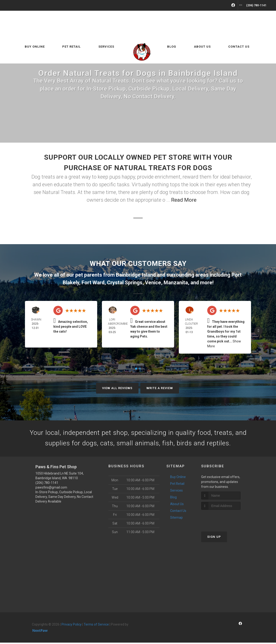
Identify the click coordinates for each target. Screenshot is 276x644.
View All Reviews (117, 388)
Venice (153, 283)
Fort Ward (93, 283)
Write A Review (160, 388)
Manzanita (176, 283)
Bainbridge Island (136, 275)
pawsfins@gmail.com (51, 489)
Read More (184, 200)
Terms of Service (96, 626)
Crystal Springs (125, 283)
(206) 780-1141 (47, 484)
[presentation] (226, 520)
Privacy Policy (72, 626)
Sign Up (214, 538)
